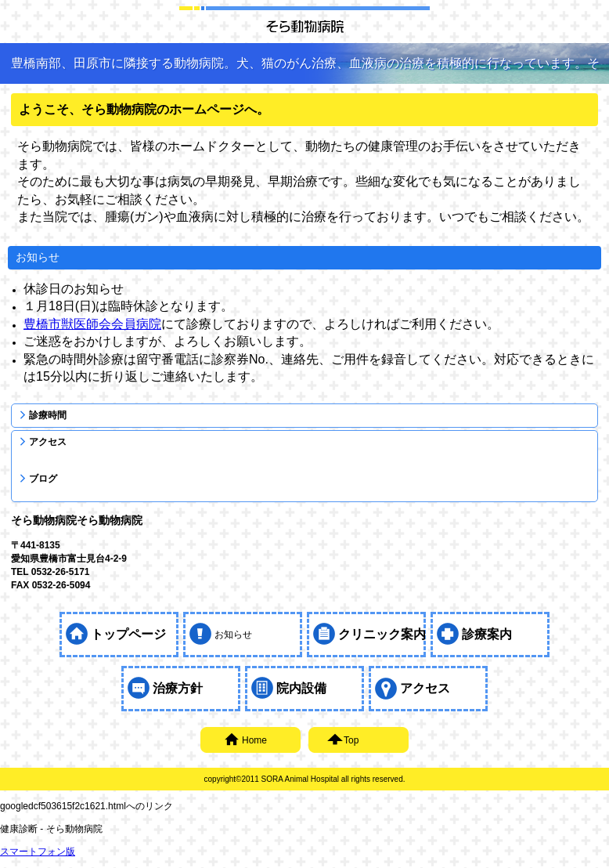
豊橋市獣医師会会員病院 (92, 324)
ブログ (43, 479)
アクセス (48, 442)
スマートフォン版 (38, 852)
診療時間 (48, 415)
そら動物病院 (304, 26)
